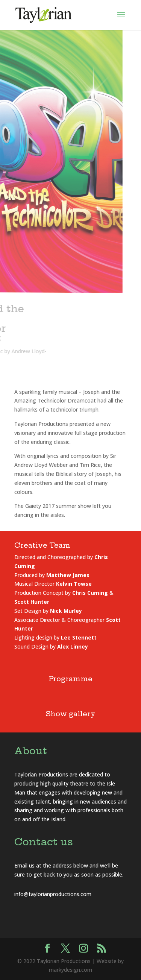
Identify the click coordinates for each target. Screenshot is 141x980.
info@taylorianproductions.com (53, 894)
